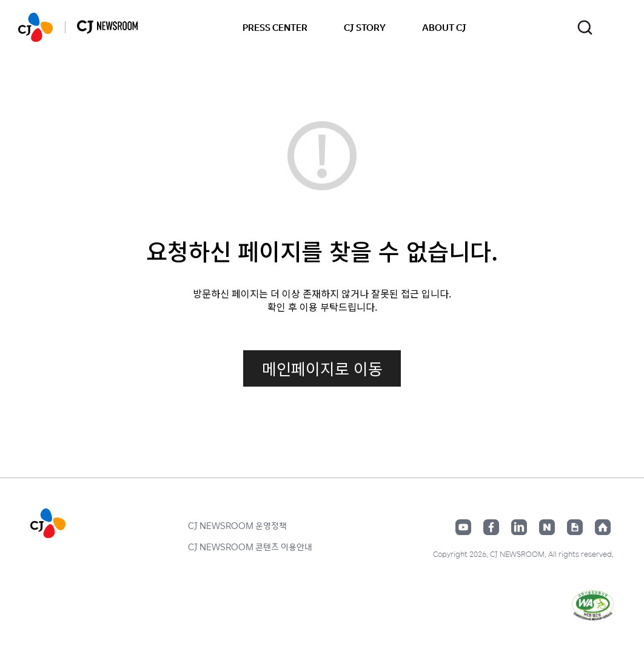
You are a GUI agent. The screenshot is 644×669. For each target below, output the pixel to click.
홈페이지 (603, 527)
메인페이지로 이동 (322, 368)
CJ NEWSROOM (35, 27)
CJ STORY (365, 27)
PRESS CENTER (275, 27)
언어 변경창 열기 (618, 27)
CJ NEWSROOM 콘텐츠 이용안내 (250, 547)
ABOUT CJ (444, 27)
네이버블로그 (547, 527)
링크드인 (519, 527)
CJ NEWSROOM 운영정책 (237, 525)
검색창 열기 (585, 28)
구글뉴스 (575, 527)
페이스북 (491, 527)
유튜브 (463, 527)
